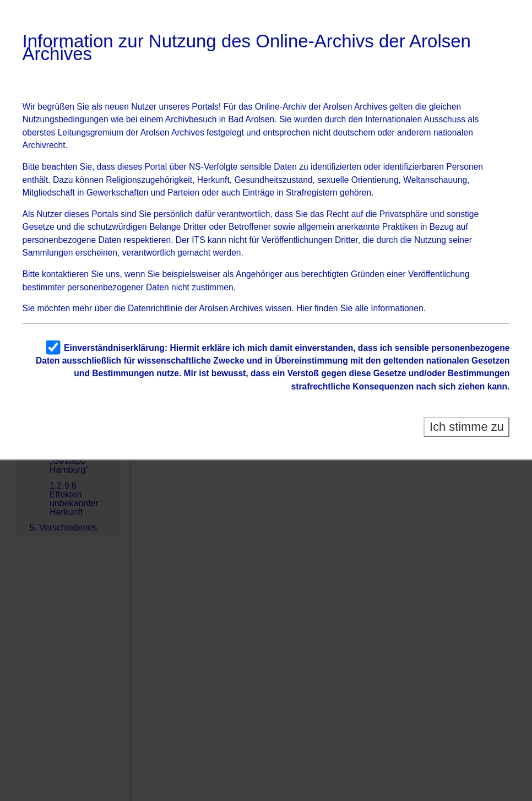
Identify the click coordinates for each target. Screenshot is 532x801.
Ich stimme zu (467, 427)
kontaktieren (65, 274)
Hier (304, 308)
